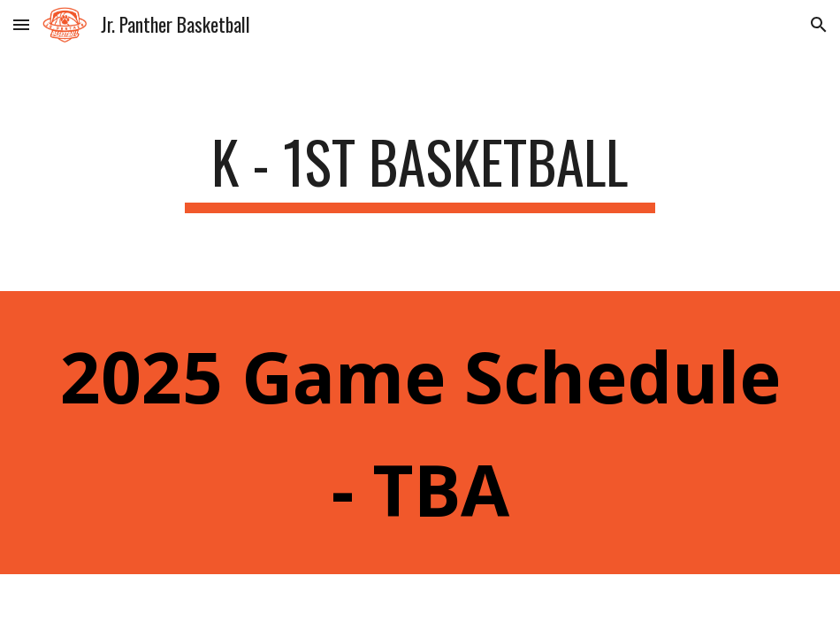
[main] (420, 170)
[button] (21, 24)
